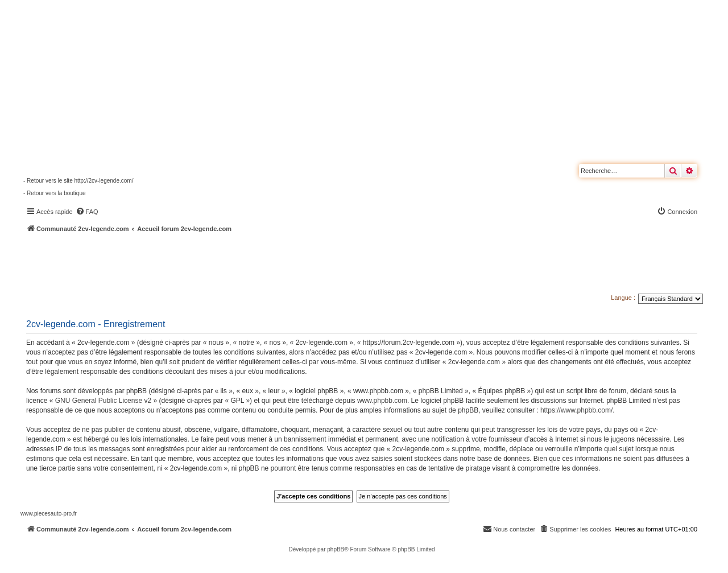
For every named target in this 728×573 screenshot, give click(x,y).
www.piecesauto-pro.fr (49, 514)
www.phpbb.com (382, 401)
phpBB (336, 549)
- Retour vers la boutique (55, 193)
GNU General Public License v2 (103, 401)
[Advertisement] (305, 265)
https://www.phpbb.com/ (576, 410)
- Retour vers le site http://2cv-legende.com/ (78, 181)
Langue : (623, 298)
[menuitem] (87, 212)
